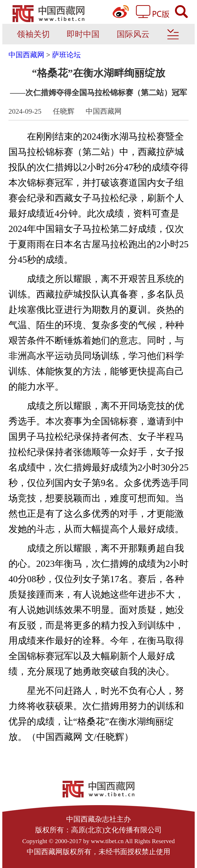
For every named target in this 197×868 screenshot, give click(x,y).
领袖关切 (33, 34)
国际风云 (133, 34)
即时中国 (83, 34)
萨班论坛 (66, 55)
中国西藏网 (26, 55)
